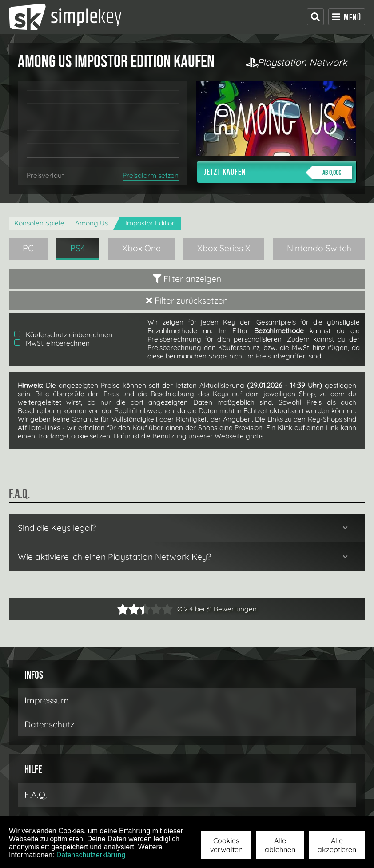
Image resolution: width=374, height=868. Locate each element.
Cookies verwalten (226, 845)
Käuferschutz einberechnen (63, 335)
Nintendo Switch (319, 248)
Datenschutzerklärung (91, 855)
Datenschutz (49, 724)
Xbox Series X (224, 248)
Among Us (92, 223)
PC (28, 248)
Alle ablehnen (280, 845)
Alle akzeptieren (337, 845)
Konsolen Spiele (39, 223)
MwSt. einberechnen (52, 343)
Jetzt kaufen (278, 173)
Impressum (47, 700)
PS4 (78, 248)
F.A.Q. (36, 795)
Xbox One (141, 248)
